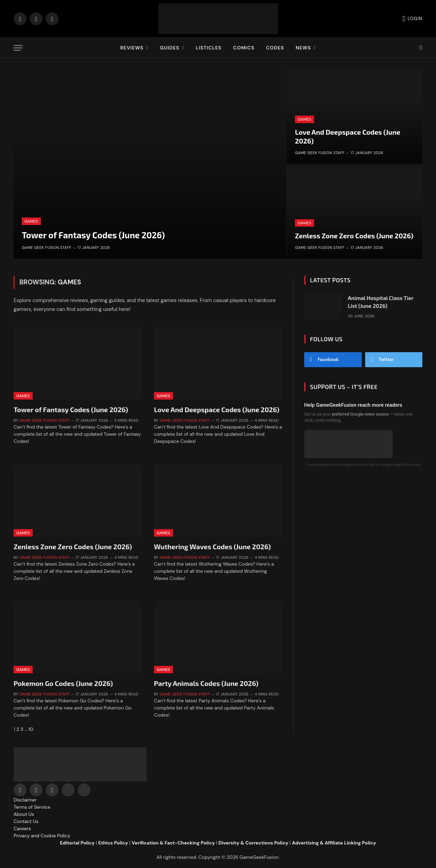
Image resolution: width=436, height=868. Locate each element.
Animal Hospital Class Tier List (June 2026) (381, 302)
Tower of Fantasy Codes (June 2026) (93, 235)
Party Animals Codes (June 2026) (206, 683)
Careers (22, 828)
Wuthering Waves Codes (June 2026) (212, 547)
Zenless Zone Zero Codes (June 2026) (354, 236)
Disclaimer (25, 800)
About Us (24, 814)
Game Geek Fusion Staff (47, 248)
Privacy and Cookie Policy (42, 836)
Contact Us (26, 821)
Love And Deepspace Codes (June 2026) (348, 136)
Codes (275, 48)
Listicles (209, 48)
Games (31, 221)
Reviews (132, 48)
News (303, 48)
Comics (244, 48)
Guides (169, 48)
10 (31, 729)
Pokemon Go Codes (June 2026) (63, 683)
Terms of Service (32, 807)
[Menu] (18, 48)
